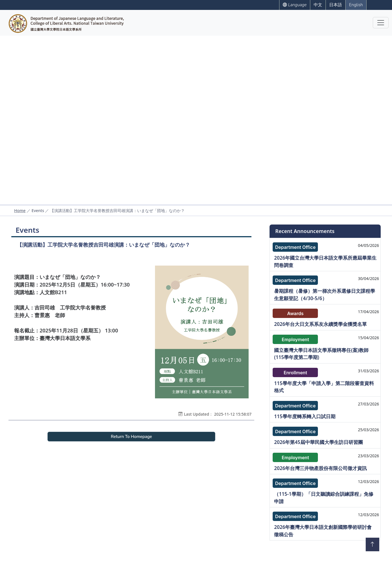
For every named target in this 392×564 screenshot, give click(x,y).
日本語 (336, 5)
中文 (318, 5)
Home (20, 211)
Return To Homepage (132, 437)
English (356, 5)
